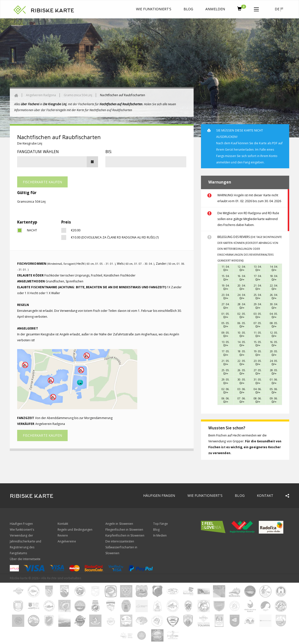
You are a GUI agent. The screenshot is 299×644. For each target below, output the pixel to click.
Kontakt (265, 495)
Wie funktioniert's (154, 9)
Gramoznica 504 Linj (78, 95)
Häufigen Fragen (159, 495)
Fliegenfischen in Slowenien (124, 530)
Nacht (32, 230)
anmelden (215, 9)
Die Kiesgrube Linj (30, 143)
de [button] (279, 9)
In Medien (160, 535)
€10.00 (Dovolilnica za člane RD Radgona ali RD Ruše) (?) (115, 237)
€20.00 (76, 230)
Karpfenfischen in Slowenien (125, 535)
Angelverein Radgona (41, 95)
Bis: (109, 152)
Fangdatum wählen (38, 152)
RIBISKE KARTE (52, 11)
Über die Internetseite (25, 559)
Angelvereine (67, 541)
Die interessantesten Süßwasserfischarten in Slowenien (121, 547)
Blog (188, 9)
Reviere (63, 535)
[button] (256, 8)
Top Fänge (161, 524)
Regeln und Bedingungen (75, 530)
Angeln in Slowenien (119, 524)
